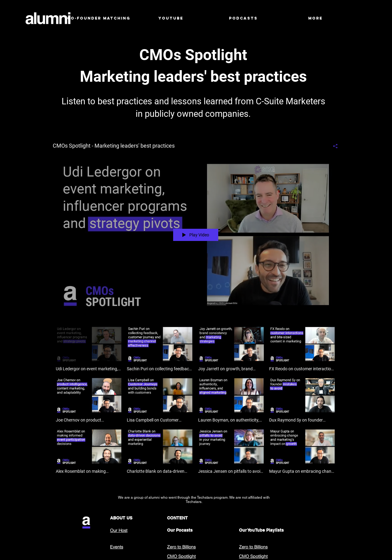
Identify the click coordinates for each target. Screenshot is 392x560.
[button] (171, 18)
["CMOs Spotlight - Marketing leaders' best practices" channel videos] (196, 401)
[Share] (333, 146)
